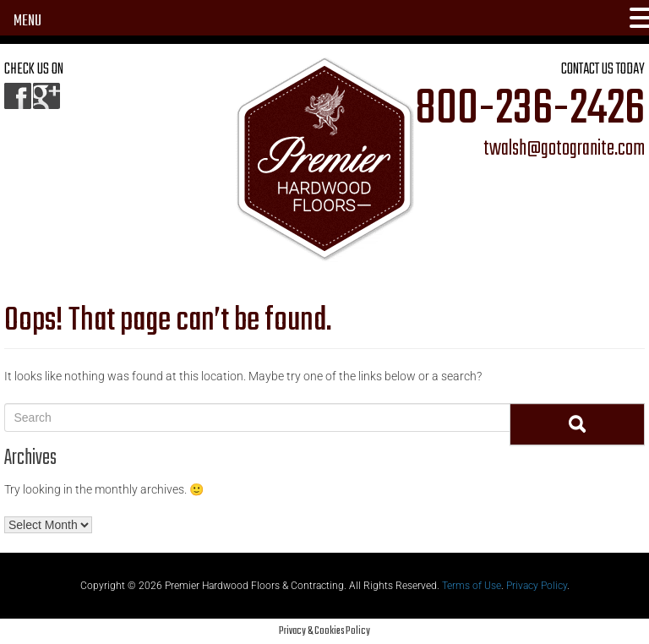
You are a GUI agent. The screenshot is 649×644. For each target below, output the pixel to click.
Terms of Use (472, 586)
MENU (27, 22)
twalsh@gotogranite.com (564, 150)
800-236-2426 (530, 110)
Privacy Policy (537, 586)
